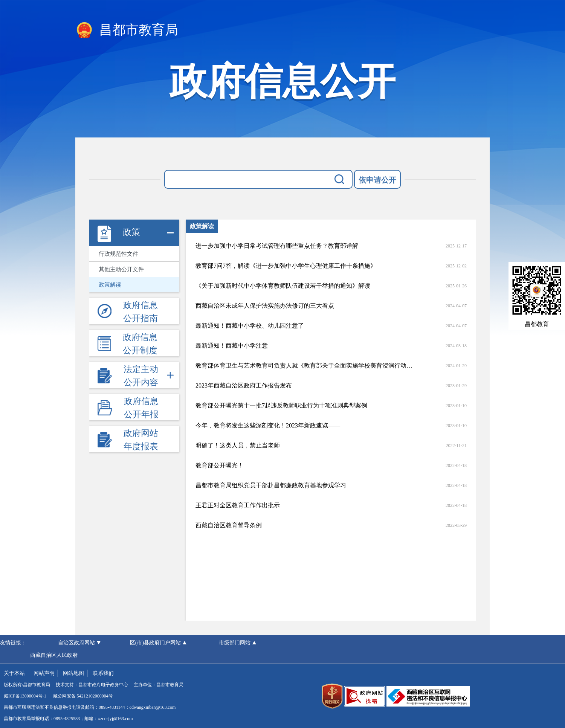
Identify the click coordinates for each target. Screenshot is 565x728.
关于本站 (14, 673)
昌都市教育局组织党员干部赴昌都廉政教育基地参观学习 (271, 485)
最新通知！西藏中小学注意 (232, 346)
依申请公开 (377, 180)
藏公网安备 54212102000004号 (83, 696)
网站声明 (44, 673)
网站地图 (73, 673)
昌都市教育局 (127, 31)
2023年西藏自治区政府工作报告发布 (244, 385)
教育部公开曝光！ (220, 465)
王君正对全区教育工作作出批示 (238, 505)
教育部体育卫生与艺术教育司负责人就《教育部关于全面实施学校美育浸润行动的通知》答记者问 (304, 366)
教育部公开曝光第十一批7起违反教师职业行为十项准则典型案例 (281, 405)
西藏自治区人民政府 (54, 655)
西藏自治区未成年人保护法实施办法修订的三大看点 (265, 306)
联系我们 (103, 673)
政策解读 (110, 285)
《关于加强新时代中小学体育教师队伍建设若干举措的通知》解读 (283, 286)
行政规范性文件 (118, 254)
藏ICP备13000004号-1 (25, 696)
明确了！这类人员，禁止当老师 (238, 445)
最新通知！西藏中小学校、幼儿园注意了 (250, 326)
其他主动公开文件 (121, 269)
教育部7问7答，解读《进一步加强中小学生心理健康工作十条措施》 (286, 266)
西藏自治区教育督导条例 (229, 525)
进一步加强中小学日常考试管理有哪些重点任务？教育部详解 (277, 246)
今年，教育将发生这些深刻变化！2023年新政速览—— (268, 425)
